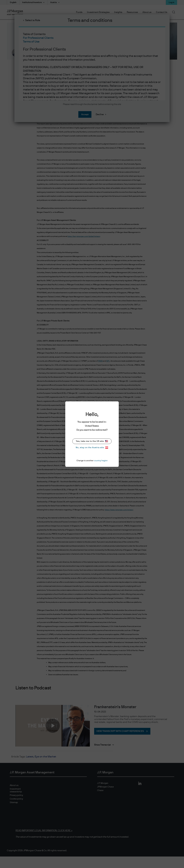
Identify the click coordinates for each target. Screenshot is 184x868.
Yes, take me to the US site (92, 441)
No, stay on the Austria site (92, 448)
